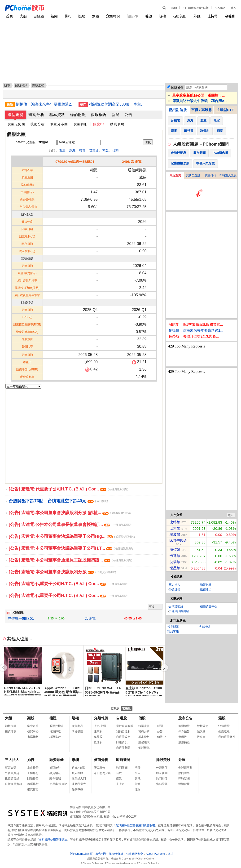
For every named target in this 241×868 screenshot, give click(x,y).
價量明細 (80, 124)
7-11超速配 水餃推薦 (195, 8)
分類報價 (113, 16)
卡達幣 (175, 556)
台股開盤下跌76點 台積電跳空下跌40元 (58, 501)
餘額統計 (55, 768)
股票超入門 (79, 779)
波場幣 (175, 562)
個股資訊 (21, 85)
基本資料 (57, 115)
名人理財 (77, 773)
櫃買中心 (33, 731)
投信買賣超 (12, 779)
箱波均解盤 (79, 768)
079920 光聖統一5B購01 (75, 162)
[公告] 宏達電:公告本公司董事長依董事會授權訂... (70, 525)
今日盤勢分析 (102, 773)
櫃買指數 (11, 731)
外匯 (197, 16)
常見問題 (173, 627)
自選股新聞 (123, 748)
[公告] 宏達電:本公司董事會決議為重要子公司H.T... (72, 548)
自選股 (39, 16)
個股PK (132, 16)
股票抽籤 (184, 742)
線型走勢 (16, 115)
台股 (119, 773)
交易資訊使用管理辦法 (53, 840)
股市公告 (185, 718)
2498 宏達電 (132, 162)
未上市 (120, 784)
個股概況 (99, 115)
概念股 (98, 742)
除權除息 (203, 726)
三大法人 (175, 585)
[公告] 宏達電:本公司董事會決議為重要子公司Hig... (72, 536)
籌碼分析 (36, 115)
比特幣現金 (178, 541)
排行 (68, 16)
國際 (138, 768)
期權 (162, 16)
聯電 (82, 150)
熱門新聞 (122, 768)
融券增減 (55, 779)
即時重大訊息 (228, 175)
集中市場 (33, 726)
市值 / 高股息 (202, 110)
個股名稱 (177, 87)
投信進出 (206, 589)
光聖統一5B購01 (21, 618)
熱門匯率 (184, 773)
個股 (142, 718)
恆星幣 (175, 568)
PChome (219, 8)
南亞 (105, 150)
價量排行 (210, 175)
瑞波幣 (175, 534)
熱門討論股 (178, 110)
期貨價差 (77, 731)
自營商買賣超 (13, 784)
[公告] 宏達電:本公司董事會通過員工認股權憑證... (70, 560)
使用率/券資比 (58, 784)
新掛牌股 (184, 726)
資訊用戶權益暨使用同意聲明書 (135, 825)
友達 (62, 150)
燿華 (116, 150)
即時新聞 (123, 760)
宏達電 (90, 618)
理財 (138, 789)
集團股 (98, 737)
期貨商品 (77, 726)
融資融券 (206, 585)
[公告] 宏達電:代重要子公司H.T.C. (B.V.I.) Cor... (69, 489)
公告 (128, 115)
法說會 (201, 731)
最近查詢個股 (125, 726)
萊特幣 (175, 550)
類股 (96, 16)
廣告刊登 (101, 854)
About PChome (155, 854)
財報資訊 (122, 742)
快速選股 (224, 726)
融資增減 (55, 773)
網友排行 (33, 789)
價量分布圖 (59, 124)
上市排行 (33, 768)
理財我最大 (79, 784)
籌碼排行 (33, 784)
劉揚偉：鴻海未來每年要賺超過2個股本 (45, 104)
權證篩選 (55, 731)
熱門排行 (162, 779)
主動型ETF (225, 110)
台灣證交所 (176, 606)
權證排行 (55, 737)
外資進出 (175, 589)
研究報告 (100, 768)
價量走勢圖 (16, 124)
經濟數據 (184, 784)
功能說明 (204, 627)
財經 (138, 784)
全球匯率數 (185, 768)
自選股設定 (123, 737)
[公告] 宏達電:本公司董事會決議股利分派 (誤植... (70, 513)
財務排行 (33, 779)
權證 (149, 16)
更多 (152, 607)
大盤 (23, 16)
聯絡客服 (173, 632)
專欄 (75, 760)
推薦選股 (224, 731)
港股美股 (180, 16)
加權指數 (11, 726)
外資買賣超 (12, 773)
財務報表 (144, 742)
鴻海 (72, 150)
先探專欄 (77, 789)
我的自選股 (193, 175)
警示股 (183, 737)
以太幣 (175, 528)
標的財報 (78, 115)
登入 (233, 8)
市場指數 (33, 737)
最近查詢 (175, 175)
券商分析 (101, 760)
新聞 (174, 8)
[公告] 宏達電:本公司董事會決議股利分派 (62, 572)
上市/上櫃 (100, 726)
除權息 (230, 16)
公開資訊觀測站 (179, 611)
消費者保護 (116, 854)
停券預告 (184, 731)
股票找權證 (57, 726)
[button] (164, 668)
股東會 (201, 737)
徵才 (171, 854)
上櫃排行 (33, 773)
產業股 (98, 731)
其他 (138, 779)
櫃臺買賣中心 (209, 606)
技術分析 (38, 124)
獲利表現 (117, 124)
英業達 (94, 150)
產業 (119, 779)
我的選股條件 (227, 737)
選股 (82, 16)
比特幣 (213, 16)
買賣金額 (11, 768)
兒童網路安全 (135, 854)
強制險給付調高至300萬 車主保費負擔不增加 (119, 104)
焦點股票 (162, 784)
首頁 (9, 16)
